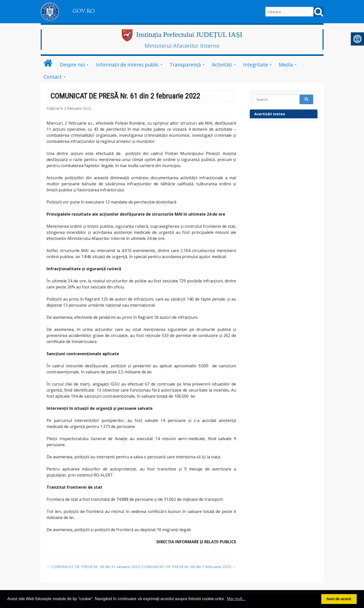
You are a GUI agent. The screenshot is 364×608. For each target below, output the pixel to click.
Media (286, 65)
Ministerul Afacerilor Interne (182, 46)
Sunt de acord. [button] (339, 599)
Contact (53, 77)
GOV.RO (84, 11)
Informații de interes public (127, 65)
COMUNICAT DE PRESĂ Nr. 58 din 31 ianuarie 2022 (93, 567)
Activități (222, 65)
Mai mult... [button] (236, 599)
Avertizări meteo (270, 114)
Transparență (185, 65)
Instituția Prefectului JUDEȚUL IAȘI (189, 35)
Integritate (255, 65)
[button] (357, 39)
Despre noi (72, 65)
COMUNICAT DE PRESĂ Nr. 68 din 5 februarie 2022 (189, 567)
